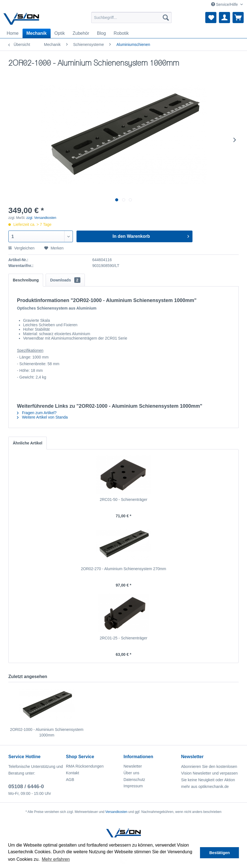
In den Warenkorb (151, 235)
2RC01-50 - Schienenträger (123, 499)
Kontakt (72, 773)
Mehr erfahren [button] (56, 859)
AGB (70, 780)
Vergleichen (21, 248)
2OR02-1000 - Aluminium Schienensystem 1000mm (47, 732)
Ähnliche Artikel (28, 443)
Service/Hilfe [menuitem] (225, 4)
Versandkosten (116, 812)
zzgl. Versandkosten (41, 218)
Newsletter (133, 766)
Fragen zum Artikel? (37, 413)
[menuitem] (131, 18)
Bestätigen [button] (219, 853)
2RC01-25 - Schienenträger (123, 638)
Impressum (133, 786)
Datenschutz (134, 780)
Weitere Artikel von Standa (42, 417)
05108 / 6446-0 (26, 786)
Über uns (131, 773)
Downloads (65, 280)
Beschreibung (26, 280)
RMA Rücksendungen (85, 766)
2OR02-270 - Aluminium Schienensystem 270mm (124, 569)
